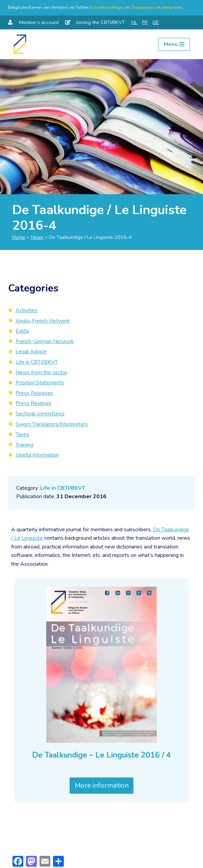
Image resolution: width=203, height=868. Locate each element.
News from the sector (41, 373)
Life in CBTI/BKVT (63, 488)
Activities (27, 310)
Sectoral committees (40, 414)
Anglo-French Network (43, 321)
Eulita (22, 331)
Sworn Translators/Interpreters (52, 424)
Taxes (22, 434)
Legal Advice (31, 352)
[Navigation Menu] (174, 44)
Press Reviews (33, 403)
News (37, 237)
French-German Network (45, 341)
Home (19, 237)
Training (24, 445)
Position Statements (40, 383)
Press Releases (34, 393)
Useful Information (37, 455)
